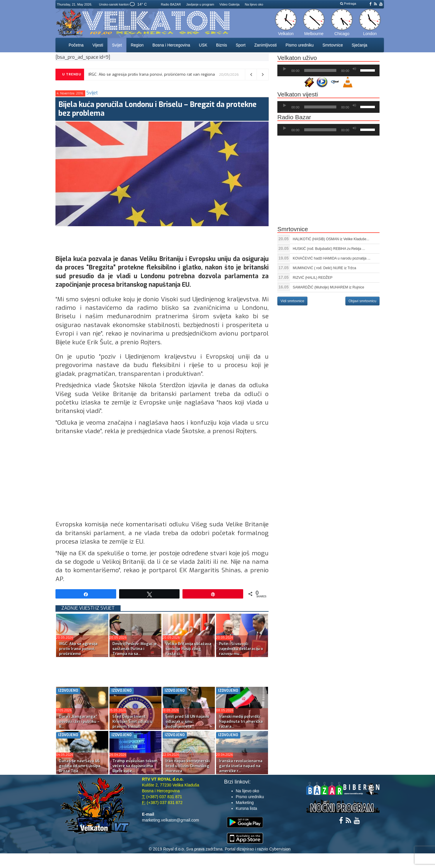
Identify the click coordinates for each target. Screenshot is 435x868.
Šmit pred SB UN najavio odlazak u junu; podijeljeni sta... (187, 721)
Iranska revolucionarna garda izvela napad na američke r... (241, 766)
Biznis (221, 45)
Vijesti (98, 45)
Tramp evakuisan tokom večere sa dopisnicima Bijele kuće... (135, 766)
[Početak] (285, 69)
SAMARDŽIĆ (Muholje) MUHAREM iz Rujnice (329, 287)
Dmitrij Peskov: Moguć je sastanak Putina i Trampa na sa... (135, 649)
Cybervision (280, 849)
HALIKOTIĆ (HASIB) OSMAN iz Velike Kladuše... (331, 239)
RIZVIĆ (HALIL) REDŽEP (313, 278)
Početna (76, 45)
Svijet (117, 45)
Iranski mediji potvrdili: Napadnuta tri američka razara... (241, 721)
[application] (328, 70)
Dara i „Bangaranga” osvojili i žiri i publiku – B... (79, 721)
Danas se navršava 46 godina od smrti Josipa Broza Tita (80, 766)
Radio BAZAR (171, 4)
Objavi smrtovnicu (362, 301)
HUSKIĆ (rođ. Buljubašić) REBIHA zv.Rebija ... (329, 249)
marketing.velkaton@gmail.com (170, 820)
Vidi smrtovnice (292, 301)
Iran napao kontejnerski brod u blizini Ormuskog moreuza (188, 766)
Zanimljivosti (266, 45)
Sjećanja (359, 45)
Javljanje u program (200, 4)
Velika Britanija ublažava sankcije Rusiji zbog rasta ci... (188, 649)
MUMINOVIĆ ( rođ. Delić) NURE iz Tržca (324, 268)
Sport (240, 45)
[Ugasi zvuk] (354, 69)
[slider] (320, 70)
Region (137, 45)
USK (203, 45)
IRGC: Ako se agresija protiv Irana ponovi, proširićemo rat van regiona (152, 74)
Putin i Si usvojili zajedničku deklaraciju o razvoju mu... (241, 649)
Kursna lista (247, 808)
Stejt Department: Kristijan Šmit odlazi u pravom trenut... (132, 721)
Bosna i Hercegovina (171, 45)
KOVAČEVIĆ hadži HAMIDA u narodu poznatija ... (332, 258)
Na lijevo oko (254, 4)
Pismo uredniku (300, 45)
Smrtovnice (333, 45)
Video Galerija (230, 4)
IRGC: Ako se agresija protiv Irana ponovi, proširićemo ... (78, 649)
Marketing (245, 803)
